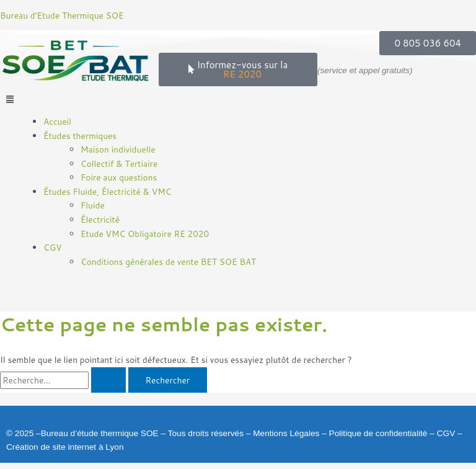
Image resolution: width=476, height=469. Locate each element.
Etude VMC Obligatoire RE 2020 (145, 234)
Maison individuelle (118, 149)
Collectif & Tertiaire (119, 163)
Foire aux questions (119, 177)
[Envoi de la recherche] (108, 380)
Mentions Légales (286, 433)
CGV (446, 433)
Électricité (100, 219)
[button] (238, 100)
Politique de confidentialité (378, 433)
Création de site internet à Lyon (65, 447)
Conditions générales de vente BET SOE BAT (168, 261)
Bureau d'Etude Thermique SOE (62, 15)
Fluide (93, 205)
